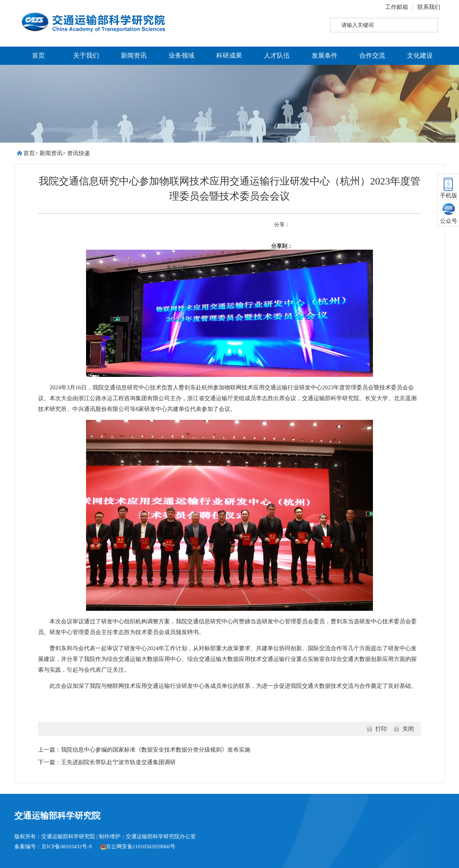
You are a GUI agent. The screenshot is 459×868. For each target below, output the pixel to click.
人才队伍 (277, 56)
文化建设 (420, 56)
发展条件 (325, 56)
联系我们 (429, 7)
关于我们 (86, 56)
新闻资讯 (134, 56)
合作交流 (372, 56)
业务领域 (181, 56)
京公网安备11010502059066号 (138, 847)
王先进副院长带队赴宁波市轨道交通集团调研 (118, 762)
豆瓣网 (279, 268)
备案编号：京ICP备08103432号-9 (53, 847)
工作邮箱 (397, 7)
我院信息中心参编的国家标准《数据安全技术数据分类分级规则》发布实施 (156, 750)
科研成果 (229, 56)
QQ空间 (280, 257)
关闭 (408, 729)
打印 (381, 729)
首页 (38, 56)
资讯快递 (79, 153)
